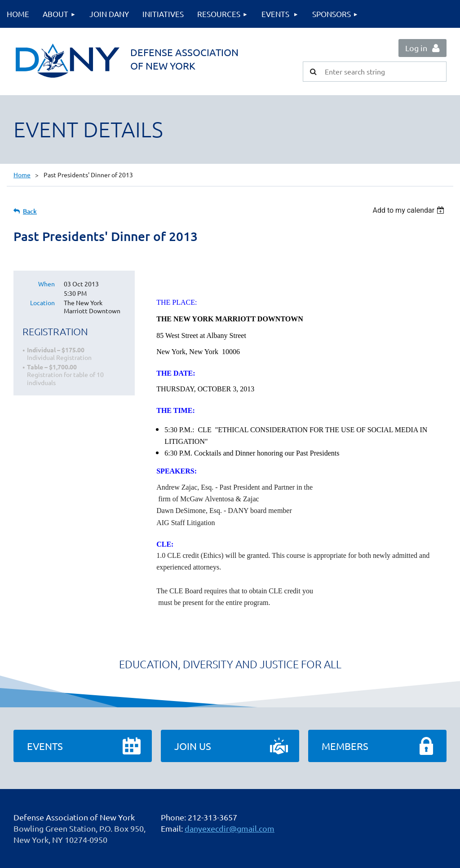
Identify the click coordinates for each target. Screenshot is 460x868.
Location (42, 302)
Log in (416, 48)
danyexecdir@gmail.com (230, 828)
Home (22, 175)
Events (45, 746)
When (46, 284)
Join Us (193, 746)
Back (30, 211)
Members (345, 746)
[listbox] (409, 210)
